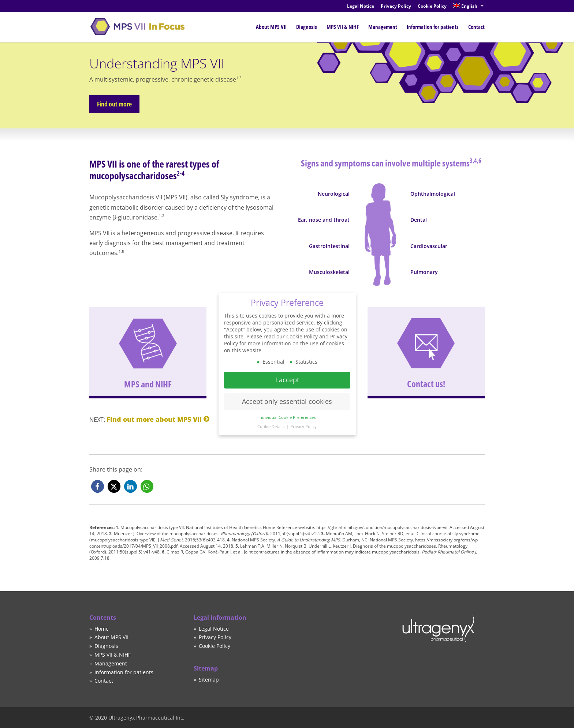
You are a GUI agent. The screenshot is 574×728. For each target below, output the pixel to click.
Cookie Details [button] (271, 421)
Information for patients (433, 27)
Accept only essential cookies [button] (287, 396)
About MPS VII (271, 27)
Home (102, 629)
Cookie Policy (432, 7)
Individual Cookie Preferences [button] (287, 412)
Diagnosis (307, 27)
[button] (98, 486)
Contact (476, 27)
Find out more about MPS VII (154, 419)
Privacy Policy (396, 7)
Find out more (108, 104)
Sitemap (209, 680)
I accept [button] (287, 374)
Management (383, 27)
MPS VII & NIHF (343, 27)
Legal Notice (361, 7)
